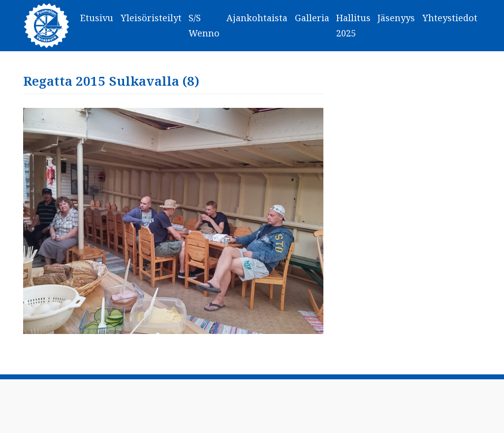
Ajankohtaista (257, 18)
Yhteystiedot (450, 18)
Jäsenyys (396, 18)
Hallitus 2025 (353, 25)
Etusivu (97, 18)
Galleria (312, 18)
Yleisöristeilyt (151, 18)
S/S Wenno (204, 25)
